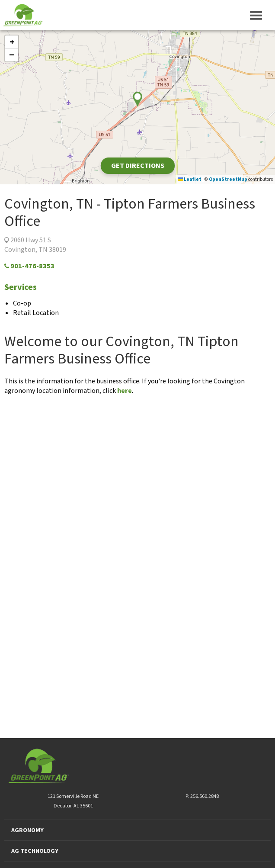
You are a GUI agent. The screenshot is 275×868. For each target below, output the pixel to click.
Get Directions (138, 166)
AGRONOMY (27, 830)
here (125, 391)
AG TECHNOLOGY (35, 851)
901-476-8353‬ (29, 266)
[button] (12, 42)
